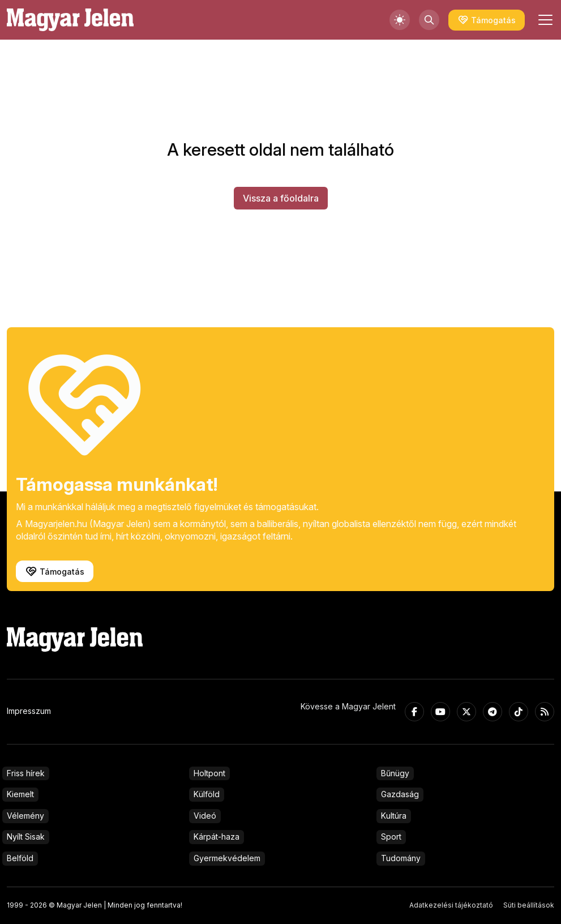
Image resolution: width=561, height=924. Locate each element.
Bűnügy (395, 773)
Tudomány (401, 858)
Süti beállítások (529, 905)
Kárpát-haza (217, 837)
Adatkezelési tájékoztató (451, 905)
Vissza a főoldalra (281, 198)
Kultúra (394, 816)
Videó (205, 816)
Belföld (20, 858)
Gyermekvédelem (227, 858)
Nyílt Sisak (26, 837)
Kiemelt (20, 794)
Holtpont (209, 773)
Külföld (207, 794)
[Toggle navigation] (544, 20)
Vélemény (25, 816)
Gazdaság (400, 794)
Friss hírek (26, 773)
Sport (391, 837)
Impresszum (29, 711)
